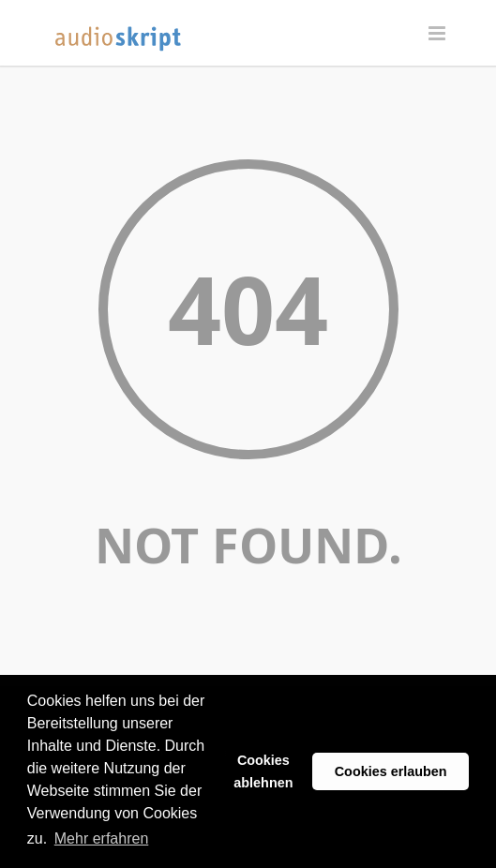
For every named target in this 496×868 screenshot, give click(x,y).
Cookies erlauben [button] (391, 771)
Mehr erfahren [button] (102, 838)
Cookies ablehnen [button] (263, 771)
